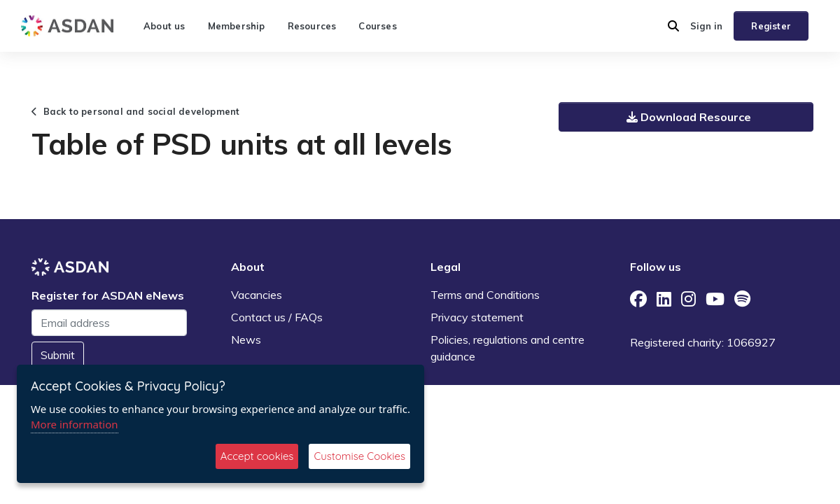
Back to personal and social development (135, 111)
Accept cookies (257, 456)
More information (75, 424)
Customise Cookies (359, 456)
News (246, 339)
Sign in (706, 26)
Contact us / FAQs (277, 317)
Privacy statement (477, 317)
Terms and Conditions (485, 295)
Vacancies (257, 295)
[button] (673, 26)
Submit (58, 355)
